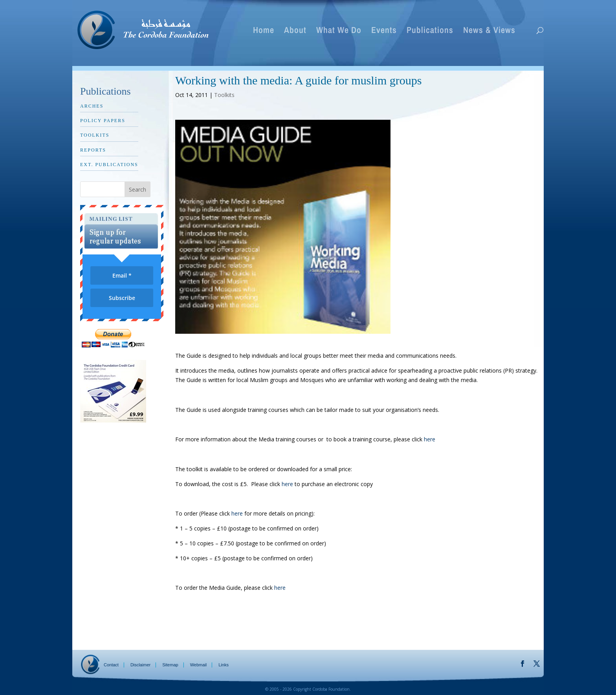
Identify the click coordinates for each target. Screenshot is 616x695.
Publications (430, 31)
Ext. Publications (109, 165)
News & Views (489, 31)
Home (264, 31)
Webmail (199, 665)
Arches (92, 106)
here (430, 439)
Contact (111, 665)
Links (224, 665)
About (295, 31)
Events (384, 31)
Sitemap (170, 665)
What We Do (339, 31)
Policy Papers (103, 121)
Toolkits (224, 95)
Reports (93, 150)
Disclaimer (140, 665)
